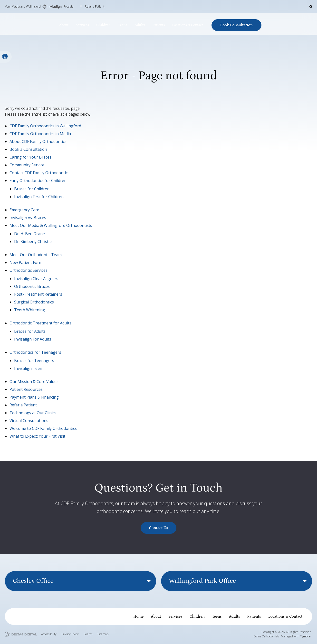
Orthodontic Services (29, 270)
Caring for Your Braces (30, 157)
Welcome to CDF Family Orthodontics (43, 428)
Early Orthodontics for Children (38, 181)
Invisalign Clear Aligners (36, 279)
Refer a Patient (95, 6)
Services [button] (82, 25)
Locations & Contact (285, 616)
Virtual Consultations (29, 421)
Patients (254, 616)
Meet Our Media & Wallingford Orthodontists (51, 225)
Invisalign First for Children (39, 197)
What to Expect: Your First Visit (37, 436)
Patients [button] (159, 25)
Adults (235, 616)
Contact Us (158, 528)
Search (88, 634)
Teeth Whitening (30, 310)
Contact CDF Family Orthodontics (39, 173)
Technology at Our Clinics (33, 413)
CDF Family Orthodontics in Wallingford (45, 126)
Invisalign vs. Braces (28, 218)
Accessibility (49, 634)
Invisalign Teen (28, 368)
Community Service (27, 165)
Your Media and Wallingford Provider (40, 7)
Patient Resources (26, 389)
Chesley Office (33, 581)
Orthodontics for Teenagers (35, 352)
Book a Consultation (28, 149)
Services (175, 616)
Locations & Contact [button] (187, 25)
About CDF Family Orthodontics (38, 141)
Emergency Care (24, 210)
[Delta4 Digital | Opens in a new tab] (21, 634)
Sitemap (103, 634)
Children (197, 616)
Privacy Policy (70, 634)
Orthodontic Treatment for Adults (40, 323)
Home (138, 616)
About (156, 616)
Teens (217, 616)
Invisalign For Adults (33, 339)
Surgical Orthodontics (34, 302)
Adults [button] (140, 25)
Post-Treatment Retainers (38, 294)
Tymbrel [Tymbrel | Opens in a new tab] (306, 636)
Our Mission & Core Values (34, 382)
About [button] (64, 25)
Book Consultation (237, 25)
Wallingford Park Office (202, 581)
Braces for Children (32, 189)
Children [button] (103, 25)
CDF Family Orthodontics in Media (40, 134)
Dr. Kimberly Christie (33, 241)
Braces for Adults (30, 331)
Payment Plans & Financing (34, 397)
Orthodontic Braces (32, 286)
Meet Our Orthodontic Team (36, 255)
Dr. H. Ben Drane (29, 234)
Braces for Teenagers (34, 361)
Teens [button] (123, 25)
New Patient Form (26, 262)
